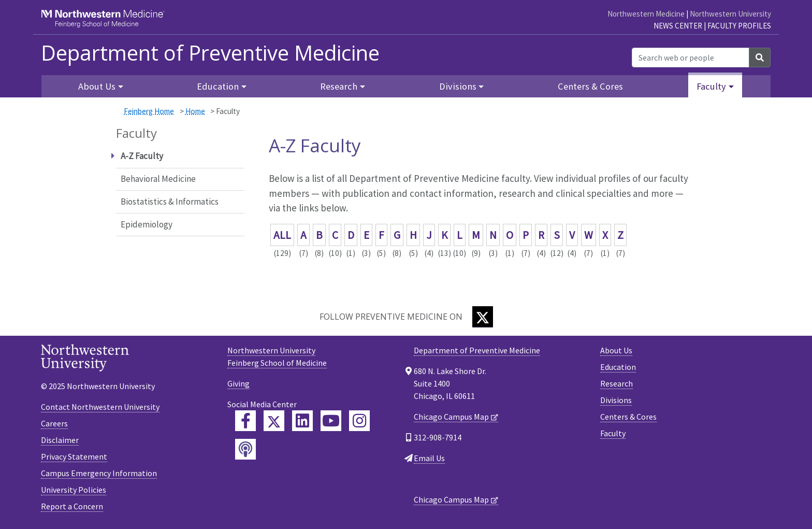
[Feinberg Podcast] (245, 449)
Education (618, 367)
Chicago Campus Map (451, 417)
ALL (282, 235)
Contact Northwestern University (100, 407)
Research (617, 383)
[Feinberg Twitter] (274, 421)
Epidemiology (147, 224)
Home (195, 111)
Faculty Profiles (739, 26)
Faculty (613, 433)
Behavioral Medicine (158, 179)
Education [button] (218, 86)
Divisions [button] (458, 86)
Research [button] (339, 86)
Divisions (616, 400)
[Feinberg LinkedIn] (302, 421)
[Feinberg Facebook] (245, 421)
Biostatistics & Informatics (170, 202)
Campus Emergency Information (99, 473)
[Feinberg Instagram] (359, 421)
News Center (678, 26)
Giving (238, 383)
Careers (54, 423)
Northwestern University (730, 14)
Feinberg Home (149, 111)
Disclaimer (60, 440)
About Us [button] (97, 86)
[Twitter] (483, 317)
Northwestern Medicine (646, 14)
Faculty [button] (711, 86)
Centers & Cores (590, 86)
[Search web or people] (691, 58)
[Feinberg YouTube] (331, 421)
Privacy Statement (74, 456)
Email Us (429, 458)
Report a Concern (72, 506)
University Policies (74, 490)
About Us (616, 350)
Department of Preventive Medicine (210, 53)
